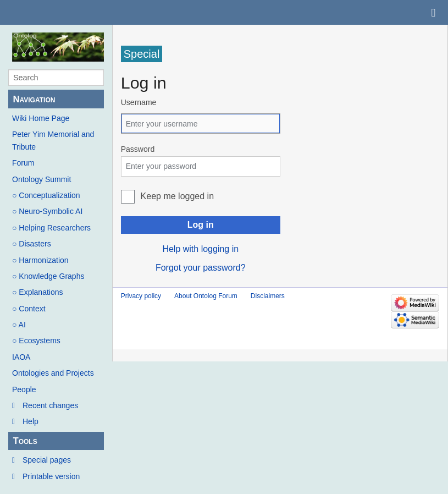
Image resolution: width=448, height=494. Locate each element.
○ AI (19, 325)
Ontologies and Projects (53, 373)
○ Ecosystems (36, 341)
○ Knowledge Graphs (48, 276)
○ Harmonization (40, 260)
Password (138, 149)
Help (31, 421)
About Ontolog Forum (206, 296)
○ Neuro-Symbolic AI (47, 211)
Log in (201, 225)
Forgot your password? (201, 268)
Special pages (47, 460)
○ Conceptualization (46, 195)
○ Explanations (38, 292)
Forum (23, 163)
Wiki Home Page (41, 118)
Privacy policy (141, 296)
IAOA (21, 357)
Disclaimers (268, 296)
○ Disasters (32, 244)
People (24, 389)
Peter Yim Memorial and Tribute (53, 140)
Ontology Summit (42, 179)
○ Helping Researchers (51, 228)
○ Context (29, 309)
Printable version (51, 476)
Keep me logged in (177, 196)
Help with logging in (200, 249)
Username (139, 102)
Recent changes (50, 405)
